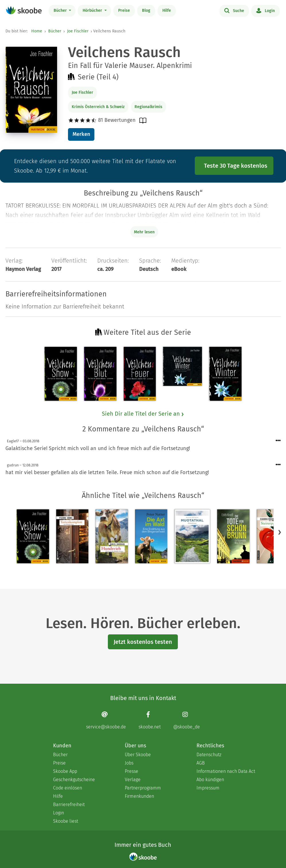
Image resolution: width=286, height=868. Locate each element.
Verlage (133, 780)
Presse (132, 771)
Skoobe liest (66, 821)
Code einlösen (68, 788)
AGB (201, 763)
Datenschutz (209, 755)
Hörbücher (93, 10)
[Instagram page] (187, 720)
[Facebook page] (150, 720)
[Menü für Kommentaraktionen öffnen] (278, 441)
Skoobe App (65, 771)
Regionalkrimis (148, 107)
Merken (81, 134)
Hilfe (167, 10)
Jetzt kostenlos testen (143, 642)
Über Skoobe (138, 755)
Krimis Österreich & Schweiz (98, 107)
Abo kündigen (210, 780)
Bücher (61, 10)
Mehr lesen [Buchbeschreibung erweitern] (144, 232)
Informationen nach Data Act (226, 771)
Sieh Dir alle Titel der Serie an (143, 414)
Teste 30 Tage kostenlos (236, 166)
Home (37, 31)
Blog (146, 10)
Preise (124, 10)
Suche (234, 10)
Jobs (129, 763)
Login (265, 10)
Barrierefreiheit (69, 805)
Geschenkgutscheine (74, 780)
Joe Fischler (78, 31)
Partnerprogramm (143, 788)
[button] (280, 532)
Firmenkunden (139, 796)
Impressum (208, 788)
